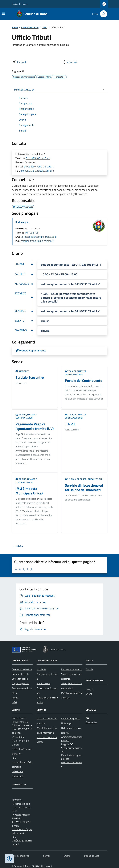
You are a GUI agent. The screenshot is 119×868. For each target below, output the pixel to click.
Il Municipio (22, 222)
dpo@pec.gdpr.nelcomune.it (22, 842)
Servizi (46, 856)
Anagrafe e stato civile (47, 676)
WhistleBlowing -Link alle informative (47, 730)
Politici (15, 698)
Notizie (89, 669)
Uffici (45, 27)
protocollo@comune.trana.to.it (39, 237)
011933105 (32, 233)
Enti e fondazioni (20, 679)
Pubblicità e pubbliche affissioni (84, 479)
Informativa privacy (71, 719)
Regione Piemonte (20, 4)
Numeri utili (17, 776)
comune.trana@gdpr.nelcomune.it (22, 831)
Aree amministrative (22, 669)
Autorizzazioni (43, 683)
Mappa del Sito (92, 856)
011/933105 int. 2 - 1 (38, 158)
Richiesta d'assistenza (71, 764)
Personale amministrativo (22, 691)
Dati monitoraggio (21, 856)
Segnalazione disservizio (72, 750)
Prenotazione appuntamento (72, 757)
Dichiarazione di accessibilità (71, 730)
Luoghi (89, 689)
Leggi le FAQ (67, 744)
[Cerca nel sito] (102, 14)
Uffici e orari (18, 771)
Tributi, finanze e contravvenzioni (76, 373)
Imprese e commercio (72, 669)
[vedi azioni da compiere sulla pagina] (70, 62)
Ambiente (22, 371)
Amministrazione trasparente (72, 739)
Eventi (89, 694)
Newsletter (92, 722)
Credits (67, 856)
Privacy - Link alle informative (47, 721)
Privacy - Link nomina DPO (47, 740)
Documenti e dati (20, 674)
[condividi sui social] (19, 62)
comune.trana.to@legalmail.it (38, 171)
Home (15, 27)
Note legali (67, 723)
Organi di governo (20, 683)
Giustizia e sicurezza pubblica (47, 700)
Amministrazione (30, 27)
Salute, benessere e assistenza (72, 676)
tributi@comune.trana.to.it (39, 167)
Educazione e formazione (47, 691)
